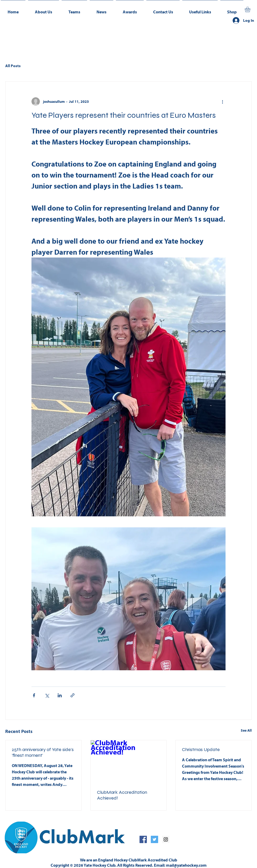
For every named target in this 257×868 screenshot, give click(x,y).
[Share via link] (73, 695)
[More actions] (222, 101)
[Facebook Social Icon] (143, 839)
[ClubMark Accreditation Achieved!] (129, 762)
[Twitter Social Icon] (154, 839)
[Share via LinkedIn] (60, 695)
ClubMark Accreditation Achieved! (122, 795)
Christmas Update (201, 749)
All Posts (13, 66)
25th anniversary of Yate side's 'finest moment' (43, 752)
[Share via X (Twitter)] (47, 695)
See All (246, 730)
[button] (74, 9)
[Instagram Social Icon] (166, 839)
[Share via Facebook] (34, 695)
